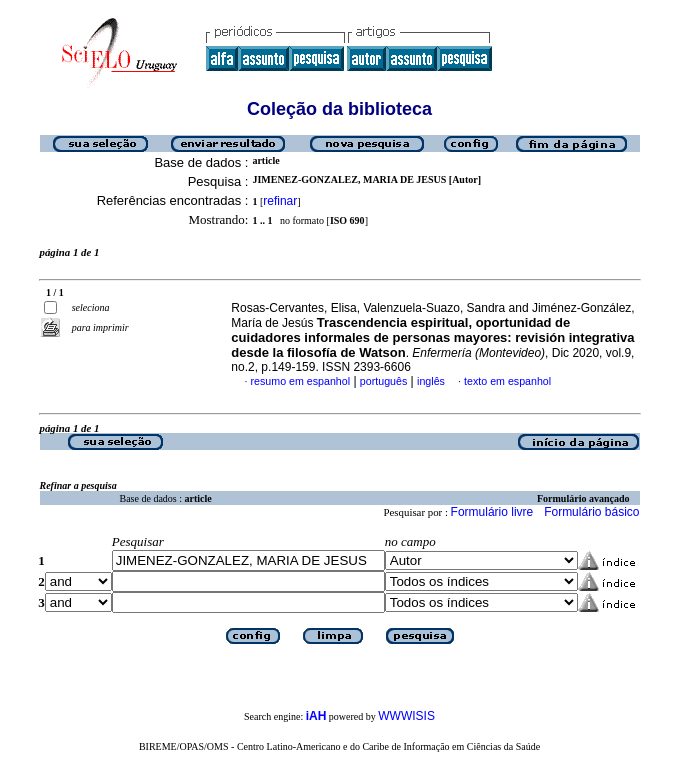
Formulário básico (591, 512)
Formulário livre (492, 512)
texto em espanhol (507, 381)
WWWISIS (406, 716)
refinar (280, 201)
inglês (431, 381)
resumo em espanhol (301, 381)
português (383, 381)
